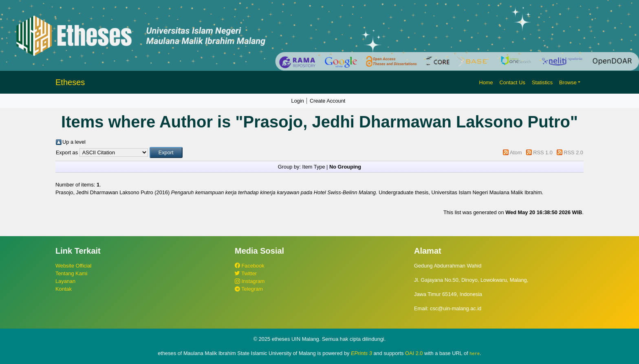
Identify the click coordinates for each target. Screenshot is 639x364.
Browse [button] (568, 82)
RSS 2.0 (573, 152)
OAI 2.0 (414, 353)
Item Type (314, 167)
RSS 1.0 (543, 152)
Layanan (65, 281)
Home (486, 82)
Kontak (64, 289)
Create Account (328, 101)
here (475, 353)
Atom (516, 152)
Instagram (250, 281)
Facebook (250, 266)
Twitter (246, 273)
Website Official (73, 266)
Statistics (542, 82)
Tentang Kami (71, 273)
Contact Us (512, 82)
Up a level (74, 142)
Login (298, 101)
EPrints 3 (361, 353)
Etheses (70, 82)
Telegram (249, 289)
